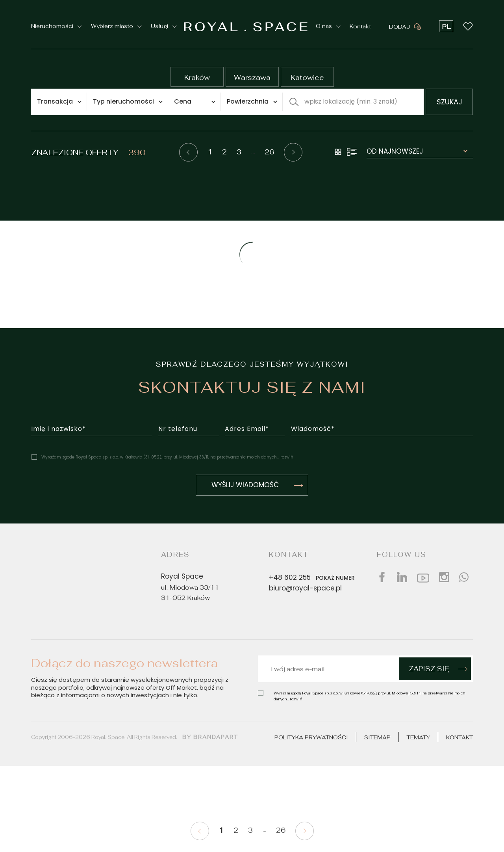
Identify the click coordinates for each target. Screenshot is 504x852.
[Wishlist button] (468, 26)
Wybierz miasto (112, 26)
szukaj (449, 103)
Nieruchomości (52, 26)
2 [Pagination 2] (224, 152)
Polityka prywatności (311, 738)
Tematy (418, 738)
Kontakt (360, 26)
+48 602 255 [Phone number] (313, 578)
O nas (324, 26)
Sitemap (377, 738)
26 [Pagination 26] (269, 152)
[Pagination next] (293, 152)
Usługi (159, 26)
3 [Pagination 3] (239, 152)
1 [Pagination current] (210, 152)
